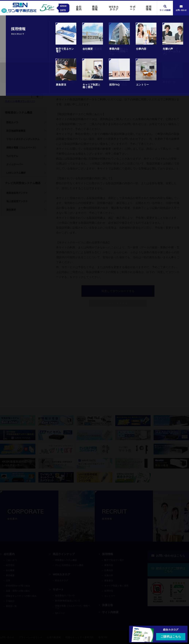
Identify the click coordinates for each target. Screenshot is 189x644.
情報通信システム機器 (19, 112)
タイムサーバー (15, 164)
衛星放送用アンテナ (17, 193)
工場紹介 (10, 601)
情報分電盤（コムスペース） (22, 148)
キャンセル (118, 86)
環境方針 (103, 637)
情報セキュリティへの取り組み (21, 596)
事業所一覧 (11, 606)
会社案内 (9, 554)
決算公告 (108, 605)
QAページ (60, 613)
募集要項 (109, 581)
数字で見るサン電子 (114, 560)
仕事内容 (109, 570)
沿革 (8, 581)
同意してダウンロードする (118, 74)
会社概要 (10, 570)
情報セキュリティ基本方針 (80, 637)
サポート (58, 589)
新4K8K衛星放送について (67, 601)
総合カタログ (62, 580)
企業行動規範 (54, 637)
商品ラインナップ (64, 554)
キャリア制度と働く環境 (116, 586)
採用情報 (108, 554)
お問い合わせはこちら (168, 556)
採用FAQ (109, 591)
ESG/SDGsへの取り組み (18, 586)
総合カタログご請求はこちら (168, 570)
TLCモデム (12, 156)
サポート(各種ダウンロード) (20, 101)
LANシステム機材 (16, 173)
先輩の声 (109, 575)
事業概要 (10, 575)
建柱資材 (11, 210)
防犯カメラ (12, 122)
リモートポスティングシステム (23, 139)
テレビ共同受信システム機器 (23, 183)
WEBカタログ (61, 574)
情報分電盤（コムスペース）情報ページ (72, 607)
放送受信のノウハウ (65, 596)
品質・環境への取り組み (18, 591)
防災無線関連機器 (16, 131)
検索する (37, 95)
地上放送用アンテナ (17, 201)
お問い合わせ (7, 637)
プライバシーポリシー (30, 637)
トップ (12, 49)
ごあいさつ (11, 560)
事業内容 (109, 565)
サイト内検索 (110, 612)
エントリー (110, 596)
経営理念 (10, 565)
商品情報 (26, 49)
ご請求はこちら (171, 637)
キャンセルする (118, 303)
